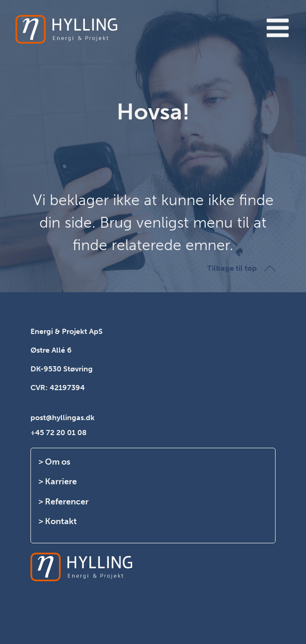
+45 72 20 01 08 (59, 433)
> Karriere (58, 481)
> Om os (54, 462)
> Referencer (63, 502)
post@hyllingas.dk (63, 418)
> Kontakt (58, 521)
